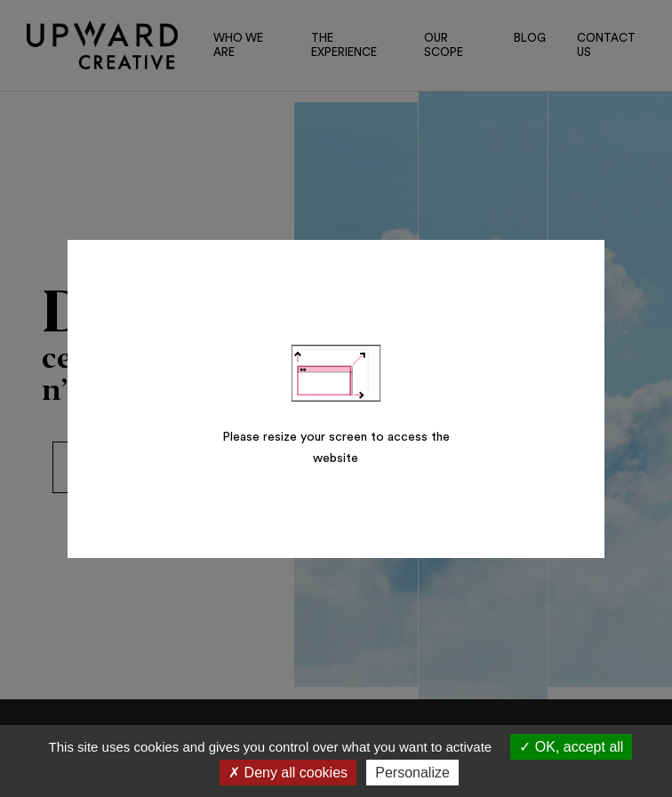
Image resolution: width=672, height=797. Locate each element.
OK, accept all (571, 747)
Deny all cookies (288, 773)
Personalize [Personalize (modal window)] (412, 773)
